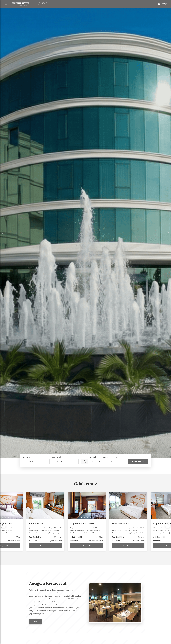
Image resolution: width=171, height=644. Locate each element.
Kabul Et (109, 635)
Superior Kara (77, 524)
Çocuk (106, 457)
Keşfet (35, 621)
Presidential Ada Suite (40, 524)
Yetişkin (94, 457)
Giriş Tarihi (27, 457)
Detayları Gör (44, 546)
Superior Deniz (160, 524)
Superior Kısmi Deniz (122, 524)
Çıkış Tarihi (56, 457)
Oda (117, 457)
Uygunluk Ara (138, 461)
